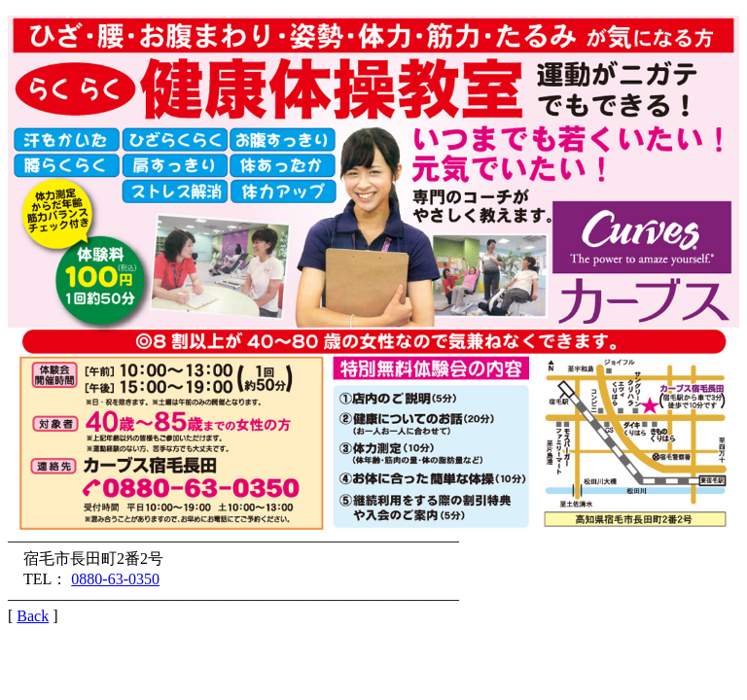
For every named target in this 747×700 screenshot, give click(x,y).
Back (33, 616)
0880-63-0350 (115, 579)
